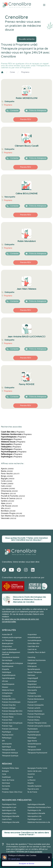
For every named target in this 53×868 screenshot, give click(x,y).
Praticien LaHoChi (34, 708)
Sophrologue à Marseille (36, 804)
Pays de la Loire (33, 789)
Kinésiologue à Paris (9, 813)
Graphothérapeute (9, 675)
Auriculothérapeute (35, 640)
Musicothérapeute (34, 687)
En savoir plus (14, 859)
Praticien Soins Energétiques (12, 723)
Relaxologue (32, 738)
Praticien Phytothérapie (36, 714)
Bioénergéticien (8, 643)
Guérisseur (31, 675)
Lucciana (8, 489)
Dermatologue (7, 660)
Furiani (7, 484)
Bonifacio (8, 511)
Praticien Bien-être (9, 699)
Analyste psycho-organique (12, 637)
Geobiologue (7, 672)
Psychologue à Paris (9, 804)
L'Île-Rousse (9, 506)
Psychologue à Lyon (35, 819)
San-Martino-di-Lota (13, 516)
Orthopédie (32, 693)
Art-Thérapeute (8, 640)
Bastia (7, 471)
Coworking (31, 657)
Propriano (25, 72)
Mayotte (31, 783)
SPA (3, 741)
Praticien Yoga (7, 726)
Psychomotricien (33, 732)
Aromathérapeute (34, 637)
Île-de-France (32, 792)
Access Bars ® (7, 635)
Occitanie (5, 789)
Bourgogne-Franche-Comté (37, 768)
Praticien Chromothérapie (11, 702)
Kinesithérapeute (8, 684)
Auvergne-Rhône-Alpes (10, 768)
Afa (6, 508)
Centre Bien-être (34, 643)
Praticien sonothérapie (10, 729)
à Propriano (13, 432)
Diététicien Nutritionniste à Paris (39, 807)
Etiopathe (6, 669)
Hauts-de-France (8, 780)
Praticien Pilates (8, 717)
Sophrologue (7, 747)
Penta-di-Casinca (11, 498)
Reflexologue (7, 738)
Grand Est (31, 774)
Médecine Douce (8, 690)
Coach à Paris (7, 819)
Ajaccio (7, 469)
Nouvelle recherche (27, 39)
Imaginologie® (33, 678)
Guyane (30, 777)
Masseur (5, 687)
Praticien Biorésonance (36, 699)
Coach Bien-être (33, 646)
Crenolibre (7, 562)
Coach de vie (32, 649)
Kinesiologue (32, 681)
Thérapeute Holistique (10, 753)
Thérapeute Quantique (10, 756)
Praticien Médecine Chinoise (12, 714)
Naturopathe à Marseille (36, 813)
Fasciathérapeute (34, 669)
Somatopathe (7, 744)
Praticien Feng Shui (9, 705)
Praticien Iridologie (9, 708)
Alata (6, 503)
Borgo (7, 476)
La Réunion (32, 780)
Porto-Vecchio (10, 474)
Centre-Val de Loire (34, 771)
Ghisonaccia (9, 491)
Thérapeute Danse (9, 750)
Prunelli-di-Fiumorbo (13, 496)
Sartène (7, 501)
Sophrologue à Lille (9, 810)
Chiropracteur (7, 646)
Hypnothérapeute (8, 678)
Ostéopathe (6, 696)
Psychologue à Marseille (11, 816)
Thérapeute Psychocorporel (37, 753)
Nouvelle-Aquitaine (34, 786)
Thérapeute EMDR (34, 750)
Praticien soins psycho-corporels (39, 726)
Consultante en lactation (11, 657)
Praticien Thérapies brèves (37, 723)
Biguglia (8, 479)
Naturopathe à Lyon (9, 807)
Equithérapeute (8, 666)
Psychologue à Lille (34, 810)
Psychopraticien (8, 735)
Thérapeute (32, 747)
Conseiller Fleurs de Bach (36, 652)
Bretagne (5, 771)
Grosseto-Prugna (11, 513)
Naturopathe (32, 690)
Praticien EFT (32, 702)
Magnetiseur (32, 684)
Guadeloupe (6, 777)
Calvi (6, 486)
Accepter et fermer (27, 864)
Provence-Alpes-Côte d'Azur (12, 792)
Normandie (6, 786)
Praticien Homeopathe (36, 705)
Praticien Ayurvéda (34, 696)
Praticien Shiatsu (34, 720)
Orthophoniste (7, 693)
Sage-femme (32, 741)
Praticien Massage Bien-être (12, 711)
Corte (7, 481)
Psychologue (6, 732)
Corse (12, 72)
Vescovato (9, 518)
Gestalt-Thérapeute (35, 672)
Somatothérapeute (34, 744)
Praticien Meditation (35, 711)
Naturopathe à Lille (34, 816)
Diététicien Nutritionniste (37, 660)
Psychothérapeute (34, 735)
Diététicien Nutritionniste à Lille (39, 822)
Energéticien (32, 663)
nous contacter (36, 852)
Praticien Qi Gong (34, 717)
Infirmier (5, 681)
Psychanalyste (33, 729)
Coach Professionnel (9, 649)
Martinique (6, 783)
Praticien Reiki (7, 720)
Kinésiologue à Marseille (11, 822)
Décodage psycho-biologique (12, 663)
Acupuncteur (32, 635)
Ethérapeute (32, 666)
